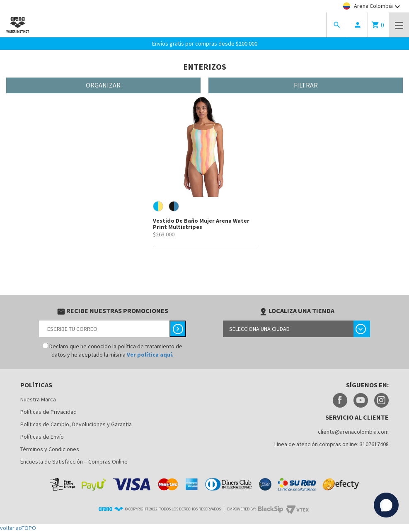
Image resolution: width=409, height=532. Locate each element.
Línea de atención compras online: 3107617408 (332, 444)
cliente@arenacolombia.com (353, 432)
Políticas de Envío (42, 437)
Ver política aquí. (150, 355)
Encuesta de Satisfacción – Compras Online (74, 462)
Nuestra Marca (38, 399)
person (358, 25)
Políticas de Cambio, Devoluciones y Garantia (76, 424)
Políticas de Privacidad (48, 412)
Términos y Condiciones (50, 449)
